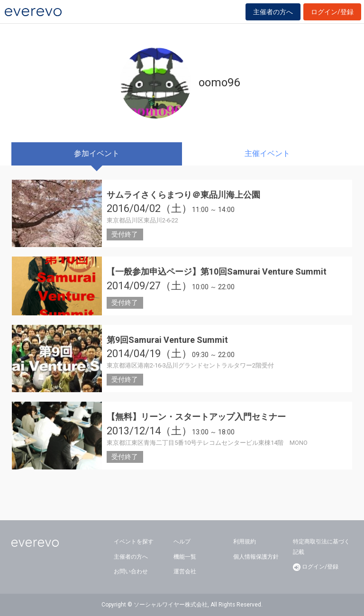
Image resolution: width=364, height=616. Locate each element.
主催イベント (267, 153)
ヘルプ (182, 542)
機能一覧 (185, 557)
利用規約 (245, 542)
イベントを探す (134, 542)
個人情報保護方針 (256, 557)
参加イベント (97, 153)
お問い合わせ (131, 571)
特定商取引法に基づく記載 (321, 547)
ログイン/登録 (332, 12)
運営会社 (185, 571)
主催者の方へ (273, 12)
